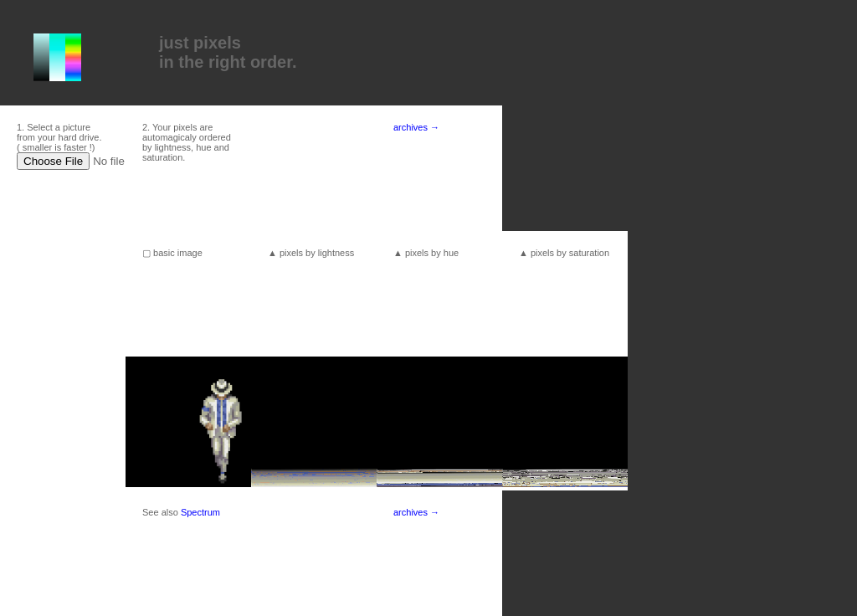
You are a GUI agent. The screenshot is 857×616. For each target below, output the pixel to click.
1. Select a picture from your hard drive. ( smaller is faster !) (59, 137)
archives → (416, 127)
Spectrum (200, 512)
